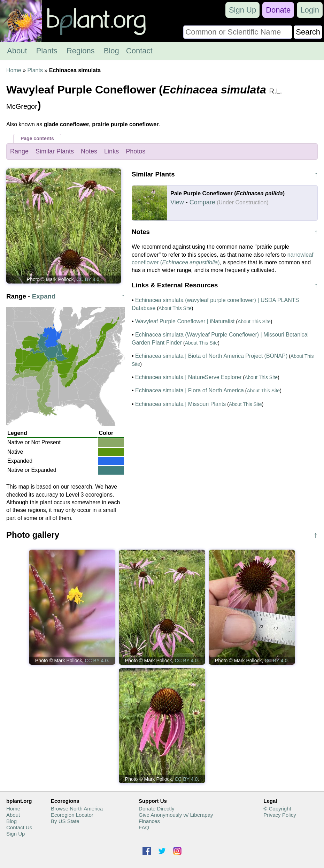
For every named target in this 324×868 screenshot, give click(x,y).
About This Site (175, 308)
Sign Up (242, 10)
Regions (81, 51)
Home (14, 70)
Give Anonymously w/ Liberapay (176, 815)
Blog (111, 51)
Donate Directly (157, 809)
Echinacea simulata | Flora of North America (190, 390)
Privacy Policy (280, 815)
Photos (136, 151)
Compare (202, 202)
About (17, 51)
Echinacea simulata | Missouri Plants (180, 404)
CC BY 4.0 (88, 279)
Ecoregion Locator (72, 815)
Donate (278, 10)
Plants (47, 51)
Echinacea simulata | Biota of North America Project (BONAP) (211, 356)
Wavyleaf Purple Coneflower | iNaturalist (185, 321)
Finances (149, 821)
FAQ (144, 827)
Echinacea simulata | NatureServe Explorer (188, 377)
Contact (139, 51)
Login (310, 10)
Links (111, 151)
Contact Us (19, 827)
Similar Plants (55, 151)
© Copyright (277, 809)
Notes (89, 151)
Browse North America (77, 809)
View (177, 202)
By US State (65, 821)
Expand (44, 296)
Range (19, 151)
